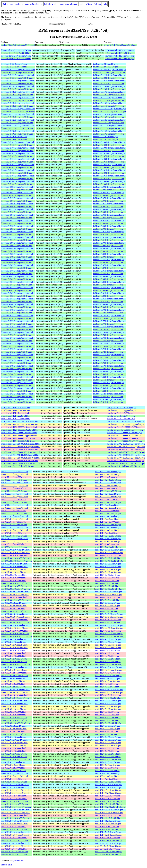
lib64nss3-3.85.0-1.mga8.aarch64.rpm (108, 276)
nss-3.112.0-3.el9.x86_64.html (14, 734)
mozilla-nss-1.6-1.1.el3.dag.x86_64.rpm (123, 466)
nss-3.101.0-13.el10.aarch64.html (15, 785)
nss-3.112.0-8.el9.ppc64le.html (14, 606)
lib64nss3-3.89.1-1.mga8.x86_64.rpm (108, 251)
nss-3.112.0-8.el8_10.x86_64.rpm (109, 622)
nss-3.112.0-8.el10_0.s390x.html (15, 555)
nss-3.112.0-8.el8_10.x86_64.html (15, 622)
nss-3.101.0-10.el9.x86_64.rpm (108, 829)
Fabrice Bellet (7, 865)
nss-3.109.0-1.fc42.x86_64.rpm (108, 782)
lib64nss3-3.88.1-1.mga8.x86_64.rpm (108, 262)
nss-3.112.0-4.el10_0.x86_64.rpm (109, 634)
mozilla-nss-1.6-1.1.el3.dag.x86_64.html (18, 466)
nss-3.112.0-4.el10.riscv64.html (14, 650)
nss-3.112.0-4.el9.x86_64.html (14, 687)
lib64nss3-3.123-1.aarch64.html (14, 64)
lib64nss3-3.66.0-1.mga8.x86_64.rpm (108, 380)
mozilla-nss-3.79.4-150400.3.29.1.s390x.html (20, 461)
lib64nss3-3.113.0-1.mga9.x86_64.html (17, 117)
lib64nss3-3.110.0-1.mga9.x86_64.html (17, 134)
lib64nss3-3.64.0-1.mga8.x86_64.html (17, 385)
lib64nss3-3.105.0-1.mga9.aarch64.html (18, 165)
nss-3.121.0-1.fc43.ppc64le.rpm (108, 519)
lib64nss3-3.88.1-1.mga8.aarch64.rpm (108, 260)
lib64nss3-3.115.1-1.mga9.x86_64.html (17, 106)
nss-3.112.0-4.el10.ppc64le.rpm (108, 645)
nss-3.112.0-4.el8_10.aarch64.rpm (109, 690)
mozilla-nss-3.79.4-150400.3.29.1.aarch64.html (21, 455)
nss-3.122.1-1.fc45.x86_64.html (14, 480)
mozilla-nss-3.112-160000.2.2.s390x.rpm (124, 438)
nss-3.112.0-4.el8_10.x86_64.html (15, 698)
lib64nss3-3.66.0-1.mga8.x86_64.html (17, 380)
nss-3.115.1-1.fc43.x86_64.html (14, 547)
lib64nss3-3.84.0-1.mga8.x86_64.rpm (108, 285)
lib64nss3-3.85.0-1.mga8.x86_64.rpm (108, 279)
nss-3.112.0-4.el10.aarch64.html (14, 639)
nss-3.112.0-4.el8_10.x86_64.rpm (109, 698)
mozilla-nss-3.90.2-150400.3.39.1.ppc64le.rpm (126, 447)
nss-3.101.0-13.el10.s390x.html (14, 796)
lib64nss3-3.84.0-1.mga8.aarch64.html (17, 282)
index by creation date (69, 4)
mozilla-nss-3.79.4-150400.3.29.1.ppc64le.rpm (126, 458)
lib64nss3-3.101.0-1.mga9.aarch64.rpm (109, 176)
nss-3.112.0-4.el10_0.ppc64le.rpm (109, 628)
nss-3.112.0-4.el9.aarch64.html (14, 678)
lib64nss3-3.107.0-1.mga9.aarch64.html (18, 153)
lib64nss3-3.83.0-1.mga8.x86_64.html (17, 290)
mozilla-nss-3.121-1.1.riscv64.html (16, 419)
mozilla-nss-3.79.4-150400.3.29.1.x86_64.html (21, 463)
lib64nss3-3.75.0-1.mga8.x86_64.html (17, 335)
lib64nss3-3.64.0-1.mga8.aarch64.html (17, 383)
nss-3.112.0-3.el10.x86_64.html (14, 718)
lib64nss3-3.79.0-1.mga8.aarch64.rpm (108, 310)
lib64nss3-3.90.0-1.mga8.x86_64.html (17, 246)
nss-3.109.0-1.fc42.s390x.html (14, 779)
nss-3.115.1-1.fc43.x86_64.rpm (108, 547)
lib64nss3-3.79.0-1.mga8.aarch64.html (17, 310)
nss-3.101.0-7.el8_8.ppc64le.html (15, 835)
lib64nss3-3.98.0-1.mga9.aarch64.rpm (108, 193)
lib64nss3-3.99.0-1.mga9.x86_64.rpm (108, 190)
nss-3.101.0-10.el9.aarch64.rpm (108, 821)
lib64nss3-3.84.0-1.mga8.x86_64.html (17, 285)
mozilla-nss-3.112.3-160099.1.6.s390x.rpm (125, 427)
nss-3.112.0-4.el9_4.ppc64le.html (15, 670)
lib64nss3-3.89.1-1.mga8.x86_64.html (17, 251)
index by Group (16, 4)
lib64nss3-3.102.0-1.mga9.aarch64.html (18, 170)
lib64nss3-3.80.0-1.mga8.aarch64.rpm (108, 304)
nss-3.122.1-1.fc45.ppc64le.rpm (108, 474)
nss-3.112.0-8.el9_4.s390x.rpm (108, 597)
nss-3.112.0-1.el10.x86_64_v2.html (16, 759)
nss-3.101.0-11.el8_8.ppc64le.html (15, 813)
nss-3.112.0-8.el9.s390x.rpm (107, 609)
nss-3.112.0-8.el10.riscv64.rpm (108, 575)
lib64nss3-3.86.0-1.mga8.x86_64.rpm (108, 274)
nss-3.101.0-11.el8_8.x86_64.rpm (109, 818)
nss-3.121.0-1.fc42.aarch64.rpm (108, 527)
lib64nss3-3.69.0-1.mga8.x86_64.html (17, 369)
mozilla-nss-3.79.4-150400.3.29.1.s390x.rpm (125, 461)
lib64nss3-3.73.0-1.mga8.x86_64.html (17, 346)
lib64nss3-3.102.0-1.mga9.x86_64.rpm (109, 173)
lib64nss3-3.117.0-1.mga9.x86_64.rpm (109, 100)
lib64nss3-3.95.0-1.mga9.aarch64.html (17, 209)
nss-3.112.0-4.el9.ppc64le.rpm (107, 681)
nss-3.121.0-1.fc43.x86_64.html (14, 525)
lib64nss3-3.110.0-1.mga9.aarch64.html (18, 131)
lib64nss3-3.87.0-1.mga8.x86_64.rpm (108, 268)
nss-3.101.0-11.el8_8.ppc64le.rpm (109, 813)
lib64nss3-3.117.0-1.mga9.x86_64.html (17, 100)
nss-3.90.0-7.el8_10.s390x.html (14, 849)
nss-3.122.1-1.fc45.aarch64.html (15, 472)
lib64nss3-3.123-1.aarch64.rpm (105, 64)
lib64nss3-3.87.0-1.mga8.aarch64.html (17, 265)
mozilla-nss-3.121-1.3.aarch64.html (16, 408)
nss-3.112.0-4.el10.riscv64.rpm (108, 650)
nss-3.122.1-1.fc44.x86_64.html (14, 491)
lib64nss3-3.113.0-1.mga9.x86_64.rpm (109, 117)
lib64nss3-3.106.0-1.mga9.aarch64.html (18, 159)
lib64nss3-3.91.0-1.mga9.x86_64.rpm (108, 234)
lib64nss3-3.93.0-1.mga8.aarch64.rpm (108, 226)
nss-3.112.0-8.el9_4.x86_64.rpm (108, 600)
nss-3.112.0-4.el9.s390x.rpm (107, 684)
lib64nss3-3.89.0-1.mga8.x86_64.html (17, 257)
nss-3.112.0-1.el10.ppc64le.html (14, 743)
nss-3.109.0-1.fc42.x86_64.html (14, 782)
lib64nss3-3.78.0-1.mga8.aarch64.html (17, 316)
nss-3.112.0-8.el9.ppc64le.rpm (107, 606)
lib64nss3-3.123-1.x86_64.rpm (105, 67)
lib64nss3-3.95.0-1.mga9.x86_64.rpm (108, 212)
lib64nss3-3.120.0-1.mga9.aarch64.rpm (109, 86)
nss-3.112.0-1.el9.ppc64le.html (14, 765)
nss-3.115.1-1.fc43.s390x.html (14, 544)
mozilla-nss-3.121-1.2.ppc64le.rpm (121, 410)
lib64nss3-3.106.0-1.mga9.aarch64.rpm (109, 159)
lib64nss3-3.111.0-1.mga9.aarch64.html (18, 125)
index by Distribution (33, 4)
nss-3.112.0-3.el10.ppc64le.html (14, 706)
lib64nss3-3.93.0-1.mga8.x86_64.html (17, 229)
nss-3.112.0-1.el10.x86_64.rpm (108, 754)
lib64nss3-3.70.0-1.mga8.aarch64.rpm (108, 360)
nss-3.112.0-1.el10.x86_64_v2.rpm (109, 759)
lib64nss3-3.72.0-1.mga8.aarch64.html (17, 349)
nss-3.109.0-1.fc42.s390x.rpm (107, 779)
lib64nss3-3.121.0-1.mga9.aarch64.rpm (109, 81)
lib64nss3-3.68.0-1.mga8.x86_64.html (17, 374)
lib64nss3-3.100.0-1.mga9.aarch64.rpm (109, 181)
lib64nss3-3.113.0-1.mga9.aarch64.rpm (109, 114)
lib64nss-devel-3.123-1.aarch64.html (16, 50)
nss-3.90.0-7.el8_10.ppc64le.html (15, 846)
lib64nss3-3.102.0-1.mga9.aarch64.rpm (109, 170)
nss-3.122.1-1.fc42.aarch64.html (15, 505)
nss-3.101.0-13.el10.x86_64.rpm (108, 801)
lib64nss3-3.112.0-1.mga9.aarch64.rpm (109, 120)
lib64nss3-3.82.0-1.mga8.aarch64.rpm (108, 293)
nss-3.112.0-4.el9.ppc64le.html (14, 681)
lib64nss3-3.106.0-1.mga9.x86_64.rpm (109, 162)
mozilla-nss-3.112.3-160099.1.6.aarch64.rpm (125, 421)
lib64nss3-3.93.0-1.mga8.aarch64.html (17, 226)
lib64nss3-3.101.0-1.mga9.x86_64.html (17, 179)
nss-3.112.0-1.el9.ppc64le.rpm (107, 765)
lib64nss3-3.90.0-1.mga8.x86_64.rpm (108, 246)
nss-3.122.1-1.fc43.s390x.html (14, 499)
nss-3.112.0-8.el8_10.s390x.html (15, 620)
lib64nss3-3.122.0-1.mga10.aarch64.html (18, 70)
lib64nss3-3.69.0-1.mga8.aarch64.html (17, 366)
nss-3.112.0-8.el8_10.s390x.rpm (108, 620)
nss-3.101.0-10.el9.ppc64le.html (15, 824)
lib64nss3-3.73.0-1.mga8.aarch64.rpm (108, 343)
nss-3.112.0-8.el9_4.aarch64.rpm (108, 592)
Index (5, 4)
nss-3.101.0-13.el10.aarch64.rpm (109, 785)
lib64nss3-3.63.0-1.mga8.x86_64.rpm (108, 391)
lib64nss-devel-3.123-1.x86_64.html (16, 53)
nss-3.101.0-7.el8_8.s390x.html (14, 838)
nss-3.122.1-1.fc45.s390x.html (14, 477)
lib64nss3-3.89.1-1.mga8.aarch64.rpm (108, 248)
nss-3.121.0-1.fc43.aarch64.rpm (108, 516)
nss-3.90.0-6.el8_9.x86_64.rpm (108, 854)
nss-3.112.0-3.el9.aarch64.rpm (107, 726)
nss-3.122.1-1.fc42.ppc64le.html (15, 508)
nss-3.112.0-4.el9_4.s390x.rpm (108, 673)
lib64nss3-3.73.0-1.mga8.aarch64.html (17, 343)
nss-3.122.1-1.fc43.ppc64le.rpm (108, 497)
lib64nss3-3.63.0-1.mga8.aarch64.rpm (108, 388)
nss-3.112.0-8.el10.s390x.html (14, 578)
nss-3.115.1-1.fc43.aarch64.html (15, 539)
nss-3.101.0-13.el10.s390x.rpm (108, 796)
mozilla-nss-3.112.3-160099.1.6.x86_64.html (20, 430)
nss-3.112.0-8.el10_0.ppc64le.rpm (109, 553)
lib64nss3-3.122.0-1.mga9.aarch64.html (18, 75)
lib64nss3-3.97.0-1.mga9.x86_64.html (17, 201)
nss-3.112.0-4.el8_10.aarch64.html (15, 690)
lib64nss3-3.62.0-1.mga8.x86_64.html (17, 397)
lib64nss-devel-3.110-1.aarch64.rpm (120, 56)
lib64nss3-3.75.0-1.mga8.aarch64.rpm (108, 332)
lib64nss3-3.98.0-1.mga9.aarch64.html (17, 193)
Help (105, 4)
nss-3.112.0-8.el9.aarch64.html (14, 603)
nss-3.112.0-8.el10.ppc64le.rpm (108, 569)
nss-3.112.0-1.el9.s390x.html (13, 768)
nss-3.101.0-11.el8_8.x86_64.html (15, 818)
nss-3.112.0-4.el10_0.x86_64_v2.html (17, 636)
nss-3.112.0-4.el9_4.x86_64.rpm (108, 676)
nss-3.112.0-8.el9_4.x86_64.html (15, 600)
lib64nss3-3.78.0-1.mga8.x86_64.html (17, 318)
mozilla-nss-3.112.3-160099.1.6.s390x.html (19, 427)
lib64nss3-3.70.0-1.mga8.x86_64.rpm (108, 363)
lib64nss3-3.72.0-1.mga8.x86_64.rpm (108, 352)
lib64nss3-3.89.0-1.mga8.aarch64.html (17, 254)
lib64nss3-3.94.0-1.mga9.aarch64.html (17, 215)
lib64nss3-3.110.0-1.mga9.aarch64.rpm (109, 131)
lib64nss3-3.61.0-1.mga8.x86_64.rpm (108, 402)
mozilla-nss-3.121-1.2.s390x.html (15, 413)
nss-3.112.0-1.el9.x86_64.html (14, 771)
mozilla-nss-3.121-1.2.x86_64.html (16, 416)
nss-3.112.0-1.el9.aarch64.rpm (107, 762)
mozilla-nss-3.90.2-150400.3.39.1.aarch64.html (21, 444)
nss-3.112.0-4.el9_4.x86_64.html (15, 676)
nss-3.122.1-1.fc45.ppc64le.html (15, 474)
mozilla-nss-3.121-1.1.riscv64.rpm (121, 419)
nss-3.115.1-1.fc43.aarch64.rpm (108, 539)
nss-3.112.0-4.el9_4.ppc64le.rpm (108, 670)
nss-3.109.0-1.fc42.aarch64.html (15, 773)
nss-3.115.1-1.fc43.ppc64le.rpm (108, 541)
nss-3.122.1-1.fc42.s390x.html (14, 511)
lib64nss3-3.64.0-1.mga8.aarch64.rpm (108, 383)
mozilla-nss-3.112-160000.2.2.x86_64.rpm (124, 441)
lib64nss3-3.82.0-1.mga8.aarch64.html (17, 293)
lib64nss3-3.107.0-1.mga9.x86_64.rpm (109, 156)
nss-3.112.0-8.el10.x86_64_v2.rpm (109, 589)
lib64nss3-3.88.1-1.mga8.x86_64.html (17, 262)
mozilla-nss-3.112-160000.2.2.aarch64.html (19, 433)
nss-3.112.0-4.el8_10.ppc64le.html (15, 692)
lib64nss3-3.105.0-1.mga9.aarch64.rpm (109, 165)
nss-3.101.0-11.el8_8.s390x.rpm (108, 815)
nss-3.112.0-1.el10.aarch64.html (14, 737)
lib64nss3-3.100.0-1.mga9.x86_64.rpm (109, 184)
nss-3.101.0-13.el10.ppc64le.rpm (109, 790)
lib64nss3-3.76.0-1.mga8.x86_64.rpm (108, 330)
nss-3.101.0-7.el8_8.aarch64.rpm (109, 832)
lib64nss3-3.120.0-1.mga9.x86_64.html (17, 89)
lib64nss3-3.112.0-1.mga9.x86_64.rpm (109, 123)
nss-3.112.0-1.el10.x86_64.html (14, 754)
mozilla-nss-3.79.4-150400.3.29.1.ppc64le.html (21, 458)
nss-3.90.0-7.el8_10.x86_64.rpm (108, 852)
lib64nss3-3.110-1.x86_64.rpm (105, 139)
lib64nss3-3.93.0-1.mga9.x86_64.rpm (108, 223)
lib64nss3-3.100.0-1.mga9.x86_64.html (17, 184)
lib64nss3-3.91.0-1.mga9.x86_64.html (17, 234)
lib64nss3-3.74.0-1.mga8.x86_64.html (17, 341)
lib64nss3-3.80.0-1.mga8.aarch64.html (17, 304)
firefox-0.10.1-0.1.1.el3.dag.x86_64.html (18, 45)
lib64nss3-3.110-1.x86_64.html (14, 139)
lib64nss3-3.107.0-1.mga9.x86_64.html (17, 156)
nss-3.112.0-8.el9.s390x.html (13, 609)
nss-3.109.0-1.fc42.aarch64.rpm (108, 773)
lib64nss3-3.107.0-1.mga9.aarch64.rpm (109, 153)
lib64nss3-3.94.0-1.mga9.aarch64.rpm (108, 215)
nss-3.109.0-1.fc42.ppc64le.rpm (108, 776)
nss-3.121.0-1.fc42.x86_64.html (14, 536)
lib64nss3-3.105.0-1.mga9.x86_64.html (17, 167)
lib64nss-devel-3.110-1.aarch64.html (16, 56)
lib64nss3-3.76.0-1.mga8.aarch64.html (17, 327)
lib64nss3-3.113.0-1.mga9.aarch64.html (18, 114)
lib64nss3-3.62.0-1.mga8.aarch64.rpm (108, 394)
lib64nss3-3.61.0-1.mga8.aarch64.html (17, 399)
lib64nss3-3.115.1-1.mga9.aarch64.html (18, 103)
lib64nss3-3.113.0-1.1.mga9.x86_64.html (18, 111)
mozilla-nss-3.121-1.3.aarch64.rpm (121, 408)
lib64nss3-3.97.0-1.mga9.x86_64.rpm (108, 201)
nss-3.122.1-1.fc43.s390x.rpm (107, 499)
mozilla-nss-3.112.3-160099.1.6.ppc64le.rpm (125, 424)
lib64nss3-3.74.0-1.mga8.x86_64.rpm (108, 341)
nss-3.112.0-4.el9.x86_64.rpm (107, 687)
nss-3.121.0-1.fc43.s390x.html (14, 522)
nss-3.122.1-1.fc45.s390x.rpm (107, 477)
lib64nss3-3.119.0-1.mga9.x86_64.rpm (109, 95)
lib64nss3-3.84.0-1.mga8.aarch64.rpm (108, 282)
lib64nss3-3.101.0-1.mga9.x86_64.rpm (109, 179)
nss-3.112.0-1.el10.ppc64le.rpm (108, 743)
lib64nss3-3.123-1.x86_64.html (14, 67)
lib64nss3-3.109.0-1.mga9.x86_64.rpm (109, 145)
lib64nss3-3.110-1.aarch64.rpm (105, 137)
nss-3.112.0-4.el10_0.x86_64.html (15, 634)
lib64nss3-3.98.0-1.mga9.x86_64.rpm (108, 195)
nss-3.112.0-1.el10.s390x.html (14, 748)
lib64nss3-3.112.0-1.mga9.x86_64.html (17, 123)
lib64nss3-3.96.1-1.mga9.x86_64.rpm (108, 207)
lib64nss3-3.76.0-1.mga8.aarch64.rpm (108, 327)
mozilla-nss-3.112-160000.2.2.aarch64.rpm (125, 433)
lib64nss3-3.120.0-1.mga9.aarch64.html (18, 86)
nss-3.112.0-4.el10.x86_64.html (14, 659)
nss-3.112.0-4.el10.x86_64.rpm (108, 659)
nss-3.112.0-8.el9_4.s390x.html (14, 597)
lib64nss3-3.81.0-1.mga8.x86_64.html (17, 302)
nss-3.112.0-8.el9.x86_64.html (14, 611)
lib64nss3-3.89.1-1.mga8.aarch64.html (17, 248)
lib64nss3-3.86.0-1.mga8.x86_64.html (17, 274)
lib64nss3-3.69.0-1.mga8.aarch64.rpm (108, 366)
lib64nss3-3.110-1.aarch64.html (14, 137)
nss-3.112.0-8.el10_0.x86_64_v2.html (17, 561)
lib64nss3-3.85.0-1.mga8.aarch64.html (17, 276)
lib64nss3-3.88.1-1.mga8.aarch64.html (17, 260)
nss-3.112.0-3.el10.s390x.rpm (107, 712)
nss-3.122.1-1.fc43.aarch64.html (15, 494)
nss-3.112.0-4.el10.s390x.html (14, 653)
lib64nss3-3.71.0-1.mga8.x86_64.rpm (108, 357)
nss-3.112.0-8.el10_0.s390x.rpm (108, 555)
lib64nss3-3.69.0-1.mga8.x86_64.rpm (108, 369)
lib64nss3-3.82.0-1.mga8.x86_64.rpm (108, 296)
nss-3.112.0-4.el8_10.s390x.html (15, 695)
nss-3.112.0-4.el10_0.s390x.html (15, 631)
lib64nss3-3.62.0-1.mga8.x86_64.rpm (108, 397)
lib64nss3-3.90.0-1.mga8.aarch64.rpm (108, 243)
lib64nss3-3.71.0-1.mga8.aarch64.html (17, 355)
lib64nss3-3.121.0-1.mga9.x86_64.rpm (109, 84)
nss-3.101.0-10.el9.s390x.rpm (107, 827)
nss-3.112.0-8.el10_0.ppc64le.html (15, 553)
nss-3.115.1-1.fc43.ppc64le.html (15, 541)
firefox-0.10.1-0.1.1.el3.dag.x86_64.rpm (120, 45)
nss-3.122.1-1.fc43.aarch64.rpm (108, 494)
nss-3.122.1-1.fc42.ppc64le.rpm (108, 508)
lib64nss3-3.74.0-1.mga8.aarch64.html (17, 338)
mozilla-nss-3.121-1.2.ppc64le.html (16, 410)
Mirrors (98, 4)
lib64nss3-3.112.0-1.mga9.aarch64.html (18, 120)
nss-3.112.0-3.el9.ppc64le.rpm (107, 729)
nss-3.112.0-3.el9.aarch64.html (14, 726)
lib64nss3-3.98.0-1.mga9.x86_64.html (17, 195)
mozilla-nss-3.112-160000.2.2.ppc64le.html (19, 435)
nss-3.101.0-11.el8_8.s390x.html (15, 815)
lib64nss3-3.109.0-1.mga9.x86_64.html (17, 145)
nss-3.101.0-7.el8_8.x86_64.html (15, 840)
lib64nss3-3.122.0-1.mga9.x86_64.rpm (109, 78)
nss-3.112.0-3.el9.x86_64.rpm (107, 734)
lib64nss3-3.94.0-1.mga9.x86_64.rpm (108, 218)
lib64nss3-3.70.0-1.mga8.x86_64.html (17, 363)
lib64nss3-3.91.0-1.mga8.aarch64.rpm (108, 237)
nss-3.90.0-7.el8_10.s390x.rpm (108, 849)
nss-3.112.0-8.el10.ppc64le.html (14, 569)
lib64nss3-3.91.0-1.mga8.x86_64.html (17, 240)
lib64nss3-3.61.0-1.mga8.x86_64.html (17, 402)
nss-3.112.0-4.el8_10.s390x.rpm (108, 695)
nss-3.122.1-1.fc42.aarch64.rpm (108, 505)
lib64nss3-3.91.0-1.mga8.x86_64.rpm (108, 240)
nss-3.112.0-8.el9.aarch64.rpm (107, 603)
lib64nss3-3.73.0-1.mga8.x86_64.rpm (108, 346)
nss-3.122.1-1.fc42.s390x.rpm (107, 511)
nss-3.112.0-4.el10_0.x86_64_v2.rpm (110, 636)
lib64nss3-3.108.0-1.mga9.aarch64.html (18, 148)
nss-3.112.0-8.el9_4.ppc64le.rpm (108, 595)
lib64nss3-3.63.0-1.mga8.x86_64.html (17, 391)
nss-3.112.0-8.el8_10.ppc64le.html (15, 617)
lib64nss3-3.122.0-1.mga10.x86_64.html (18, 72)
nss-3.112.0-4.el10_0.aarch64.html (15, 625)
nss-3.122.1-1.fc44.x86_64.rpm (108, 491)
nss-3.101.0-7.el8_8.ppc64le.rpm (109, 835)
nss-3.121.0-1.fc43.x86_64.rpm (108, 525)
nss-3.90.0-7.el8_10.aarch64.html (15, 843)
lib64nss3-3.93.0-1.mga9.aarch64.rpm (108, 220)
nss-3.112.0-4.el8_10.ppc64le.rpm (109, 692)
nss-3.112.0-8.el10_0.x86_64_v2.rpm (110, 561)
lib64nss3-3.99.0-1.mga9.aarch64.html (17, 187)
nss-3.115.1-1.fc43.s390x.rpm (107, 544)
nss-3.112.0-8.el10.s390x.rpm (107, 578)
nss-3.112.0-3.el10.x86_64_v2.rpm (109, 723)
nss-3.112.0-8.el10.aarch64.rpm (108, 564)
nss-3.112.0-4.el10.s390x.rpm (107, 653)
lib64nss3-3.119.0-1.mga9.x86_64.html (17, 95)
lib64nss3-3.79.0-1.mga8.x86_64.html (17, 313)
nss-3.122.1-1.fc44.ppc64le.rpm (108, 486)
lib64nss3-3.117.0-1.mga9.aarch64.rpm (109, 98)
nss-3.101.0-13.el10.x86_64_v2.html (16, 807)
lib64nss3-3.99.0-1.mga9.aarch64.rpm (108, 187)
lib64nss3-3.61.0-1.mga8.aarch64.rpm (108, 399)
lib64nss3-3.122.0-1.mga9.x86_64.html (17, 78)
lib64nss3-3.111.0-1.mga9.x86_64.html (17, 128)
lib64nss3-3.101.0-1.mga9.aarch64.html (18, 176)
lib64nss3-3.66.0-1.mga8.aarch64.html (17, 377)
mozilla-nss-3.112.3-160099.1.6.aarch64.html (20, 421)
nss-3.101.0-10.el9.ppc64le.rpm (108, 824)
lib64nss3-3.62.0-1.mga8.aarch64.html (17, 394)
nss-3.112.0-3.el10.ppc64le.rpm (108, 706)
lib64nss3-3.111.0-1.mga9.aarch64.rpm (109, 125)
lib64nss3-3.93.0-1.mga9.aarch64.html (17, 220)
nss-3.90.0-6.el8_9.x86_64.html (14, 854)
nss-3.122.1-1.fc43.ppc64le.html (15, 497)
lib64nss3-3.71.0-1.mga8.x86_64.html (17, 357)
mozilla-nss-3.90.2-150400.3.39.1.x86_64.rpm (126, 452)
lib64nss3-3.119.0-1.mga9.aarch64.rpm (109, 92)
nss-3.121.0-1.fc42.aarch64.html (15, 527)
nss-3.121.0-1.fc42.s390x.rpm (107, 533)
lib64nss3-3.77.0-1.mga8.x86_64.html (17, 324)
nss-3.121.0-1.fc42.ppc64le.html (15, 530)
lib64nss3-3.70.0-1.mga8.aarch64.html (17, 360)
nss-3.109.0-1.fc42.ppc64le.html (15, 776)
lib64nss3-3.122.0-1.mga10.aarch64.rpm (109, 70)
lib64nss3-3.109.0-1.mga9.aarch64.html (18, 142)
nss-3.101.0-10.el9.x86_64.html (14, 829)
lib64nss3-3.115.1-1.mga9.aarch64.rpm (109, 103)
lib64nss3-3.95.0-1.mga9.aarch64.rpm (108, 209)
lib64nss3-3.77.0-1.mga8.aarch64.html (17, 321)
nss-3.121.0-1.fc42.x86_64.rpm (108, 536)
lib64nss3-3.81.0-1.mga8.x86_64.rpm (108, 302)
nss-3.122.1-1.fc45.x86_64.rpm (108, 480)
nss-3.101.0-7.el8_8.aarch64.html (15, 832)
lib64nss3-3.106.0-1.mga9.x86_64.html (17, 162)
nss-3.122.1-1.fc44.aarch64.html (15, 483)
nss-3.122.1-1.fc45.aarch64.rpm (108, 472)
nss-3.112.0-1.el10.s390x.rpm (107, 748)
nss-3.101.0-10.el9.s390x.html (14, 827)
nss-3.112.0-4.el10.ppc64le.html (14, 645)
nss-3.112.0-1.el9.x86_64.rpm (107, 771)
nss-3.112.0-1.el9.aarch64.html (14, 762)
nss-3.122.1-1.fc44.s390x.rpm (107, 488)
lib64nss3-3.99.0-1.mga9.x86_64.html (17, 190)
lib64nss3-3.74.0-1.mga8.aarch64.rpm (108, 338)
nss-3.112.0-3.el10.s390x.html (14, 712)
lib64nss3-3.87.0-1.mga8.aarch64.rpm (108, 265)
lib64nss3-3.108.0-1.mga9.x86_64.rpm (109, 151)
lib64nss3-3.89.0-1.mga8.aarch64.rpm (108, 254)
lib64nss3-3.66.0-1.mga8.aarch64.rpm (108, 377)
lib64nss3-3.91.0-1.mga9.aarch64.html (17, 232)
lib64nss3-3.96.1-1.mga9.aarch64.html (17, 204)
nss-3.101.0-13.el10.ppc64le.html (15, 790)
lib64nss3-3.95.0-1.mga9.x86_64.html (17, 212)
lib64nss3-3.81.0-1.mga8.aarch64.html (17, 299)
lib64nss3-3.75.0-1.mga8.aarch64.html (17, 332)
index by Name (86, 4)
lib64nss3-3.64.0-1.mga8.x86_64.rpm (108, 385)
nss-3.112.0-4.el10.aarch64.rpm (108, 639)
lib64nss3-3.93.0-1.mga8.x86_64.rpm (108, 229)
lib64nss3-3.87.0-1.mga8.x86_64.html (17, 268)
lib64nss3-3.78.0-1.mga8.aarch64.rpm (108, 316)
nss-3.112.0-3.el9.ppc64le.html (14, 729)
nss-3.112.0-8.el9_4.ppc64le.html (15, 595)
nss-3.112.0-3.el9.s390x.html (13, 731)
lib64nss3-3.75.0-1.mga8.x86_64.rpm (108, 335)
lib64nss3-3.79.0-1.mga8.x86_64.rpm (108, 313)
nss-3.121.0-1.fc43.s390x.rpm (107, 522)
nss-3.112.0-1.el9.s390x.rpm (107, 768)
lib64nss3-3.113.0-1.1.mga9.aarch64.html (18, 109)
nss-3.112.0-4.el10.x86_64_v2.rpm (109, 664)
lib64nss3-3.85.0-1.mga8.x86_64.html (17, 279)
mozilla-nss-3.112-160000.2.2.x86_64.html (19, 441)
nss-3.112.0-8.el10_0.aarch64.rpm (109, 550)
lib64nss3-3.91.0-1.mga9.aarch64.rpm (108, 232)
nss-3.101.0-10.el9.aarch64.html (15, 821)
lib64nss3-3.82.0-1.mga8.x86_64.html (17, 296)
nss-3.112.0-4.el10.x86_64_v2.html (16, 664)
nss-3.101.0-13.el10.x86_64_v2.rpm (110, 807)
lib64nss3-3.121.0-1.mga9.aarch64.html (18, 81)
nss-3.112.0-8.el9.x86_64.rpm (107, 611)
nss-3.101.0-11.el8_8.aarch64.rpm (109, 810)
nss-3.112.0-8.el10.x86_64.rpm (108, 583)
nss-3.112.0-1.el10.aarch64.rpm (108, 737)
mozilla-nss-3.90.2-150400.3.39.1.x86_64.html (21, 452)
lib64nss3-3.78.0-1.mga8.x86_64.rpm (108, 318)
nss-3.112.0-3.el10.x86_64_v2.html (16, 723)
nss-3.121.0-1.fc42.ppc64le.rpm (108, 530)
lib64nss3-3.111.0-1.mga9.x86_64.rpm (108, 128)
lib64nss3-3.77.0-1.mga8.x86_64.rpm (108, 324)
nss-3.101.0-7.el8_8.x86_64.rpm (108, 840)
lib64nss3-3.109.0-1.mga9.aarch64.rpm (109, 142)
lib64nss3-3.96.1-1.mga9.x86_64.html (17, 207)
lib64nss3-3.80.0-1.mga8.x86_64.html (17, 307)
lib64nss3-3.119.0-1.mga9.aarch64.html (18, 92)
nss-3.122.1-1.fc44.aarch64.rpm (108, 483)
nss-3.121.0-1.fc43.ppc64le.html (15, 519)
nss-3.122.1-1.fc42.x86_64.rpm (108, 513)
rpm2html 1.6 (18, 860)
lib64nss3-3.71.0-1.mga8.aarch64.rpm (108, 355)
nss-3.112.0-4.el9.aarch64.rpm (107, 678)
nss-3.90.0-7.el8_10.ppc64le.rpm (109, 846)
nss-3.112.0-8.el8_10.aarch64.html (15, 614)
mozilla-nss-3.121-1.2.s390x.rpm (120, 413)
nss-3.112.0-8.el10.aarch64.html (14, 564)
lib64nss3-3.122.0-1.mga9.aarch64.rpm (109, 75)
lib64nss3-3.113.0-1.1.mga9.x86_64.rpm (109, 111)
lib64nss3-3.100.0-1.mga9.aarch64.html (18, 181)
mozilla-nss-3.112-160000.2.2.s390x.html (18, 438)
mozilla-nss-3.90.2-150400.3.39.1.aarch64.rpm (126, 444)
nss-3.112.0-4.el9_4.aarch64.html (15, 667)
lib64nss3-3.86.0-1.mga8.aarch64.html (17, 271)
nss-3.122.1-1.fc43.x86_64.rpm (108, 502)
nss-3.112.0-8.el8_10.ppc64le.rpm (109, 617)
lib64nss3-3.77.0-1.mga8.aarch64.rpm (108, 321)
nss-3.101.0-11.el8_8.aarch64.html (15, 810)
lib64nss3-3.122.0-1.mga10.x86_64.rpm (109, 72)
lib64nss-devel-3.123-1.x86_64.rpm (119, 53)
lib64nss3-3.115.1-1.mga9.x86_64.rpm (109, 106)
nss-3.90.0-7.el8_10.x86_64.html (15, 852)
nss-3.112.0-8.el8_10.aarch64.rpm (109, 614)
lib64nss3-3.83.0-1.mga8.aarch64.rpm (108, 288)
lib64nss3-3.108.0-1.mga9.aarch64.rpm (109, 148)
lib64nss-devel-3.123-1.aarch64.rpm (120, 50)
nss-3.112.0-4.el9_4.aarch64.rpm (108, 667)
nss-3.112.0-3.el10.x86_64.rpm (108, 718)
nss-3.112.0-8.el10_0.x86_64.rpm (109, 558)
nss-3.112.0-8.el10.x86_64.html (14, 583)
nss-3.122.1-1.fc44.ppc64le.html (15, 486)
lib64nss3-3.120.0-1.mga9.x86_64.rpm (109, 89)
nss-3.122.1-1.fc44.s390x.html (14, 488)
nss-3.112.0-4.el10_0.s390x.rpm (108, 631)
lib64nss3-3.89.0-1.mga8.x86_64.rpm (108, 257)
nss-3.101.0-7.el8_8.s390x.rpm (108, 838)
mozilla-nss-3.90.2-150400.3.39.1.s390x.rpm (125, 449)
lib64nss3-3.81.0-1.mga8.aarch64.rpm (108, 299)
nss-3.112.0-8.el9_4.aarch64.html (15, 592)
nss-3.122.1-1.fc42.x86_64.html (14, 513)
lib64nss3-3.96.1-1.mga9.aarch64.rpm (108, 204)
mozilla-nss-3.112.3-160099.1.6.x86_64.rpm (125, 430)
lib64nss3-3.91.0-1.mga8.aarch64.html (17, 237)
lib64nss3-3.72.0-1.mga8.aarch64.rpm (108, 349)
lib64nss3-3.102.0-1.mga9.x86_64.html (17, 173)
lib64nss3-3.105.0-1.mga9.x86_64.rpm (109, 167)
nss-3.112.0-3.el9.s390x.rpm (107, 731)
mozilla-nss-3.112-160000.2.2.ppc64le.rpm (125, 435)
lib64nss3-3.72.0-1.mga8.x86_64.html (17, 352)
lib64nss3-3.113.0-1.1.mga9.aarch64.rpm (109, 109)
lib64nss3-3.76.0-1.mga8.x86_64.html (17, 330)
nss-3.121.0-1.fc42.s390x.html (14, 533)
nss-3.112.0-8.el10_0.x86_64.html (15, 558)
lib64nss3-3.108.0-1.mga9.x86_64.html (17, 151)
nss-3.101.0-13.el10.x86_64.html (15, 801)
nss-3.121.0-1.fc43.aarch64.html (15, 516)
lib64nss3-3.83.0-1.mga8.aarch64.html (17, 288)
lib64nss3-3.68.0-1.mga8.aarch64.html (17, 371)
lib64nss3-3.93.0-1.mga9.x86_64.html (17, 223)
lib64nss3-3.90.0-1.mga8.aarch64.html (17, 243)
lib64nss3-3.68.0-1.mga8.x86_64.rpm (108, 374)
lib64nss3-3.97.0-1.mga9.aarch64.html (17, 198)
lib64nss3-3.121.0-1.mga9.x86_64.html (17, 84)
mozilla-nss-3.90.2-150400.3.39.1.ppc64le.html (21, 447)
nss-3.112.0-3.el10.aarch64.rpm (108, 701)
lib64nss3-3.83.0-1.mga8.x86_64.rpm (108, 290)
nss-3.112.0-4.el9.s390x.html (13, 684)
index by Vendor (51, 4)
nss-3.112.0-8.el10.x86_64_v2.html (16, 589)
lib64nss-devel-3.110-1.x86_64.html (16, 59)
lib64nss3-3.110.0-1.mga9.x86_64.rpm (109, 134)
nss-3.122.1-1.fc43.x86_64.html (14, 502)
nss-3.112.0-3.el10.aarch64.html (14, 701)
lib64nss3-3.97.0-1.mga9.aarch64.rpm (108, 198)
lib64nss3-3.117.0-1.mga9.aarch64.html (18, 98)
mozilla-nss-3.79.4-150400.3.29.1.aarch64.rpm (126, 455)
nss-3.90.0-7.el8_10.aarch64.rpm (109, 843)
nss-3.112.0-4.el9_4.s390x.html (14, 673)
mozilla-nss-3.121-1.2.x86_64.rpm (121, 416)
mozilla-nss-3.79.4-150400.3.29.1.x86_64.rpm (126, 463)
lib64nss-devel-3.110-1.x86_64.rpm (119, 59)
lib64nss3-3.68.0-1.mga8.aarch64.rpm (108, 371)
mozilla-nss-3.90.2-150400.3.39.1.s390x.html (20, 449)
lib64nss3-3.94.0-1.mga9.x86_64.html (17, 218)
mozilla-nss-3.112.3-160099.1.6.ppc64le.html (20, 424)
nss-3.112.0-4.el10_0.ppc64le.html (15, 628)
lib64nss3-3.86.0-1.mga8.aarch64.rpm (108, 271)
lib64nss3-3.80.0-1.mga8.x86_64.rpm (108, 307)
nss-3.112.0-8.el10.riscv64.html (14, 575)
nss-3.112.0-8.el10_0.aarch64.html (15, 550)
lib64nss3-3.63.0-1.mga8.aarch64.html (17, 388)
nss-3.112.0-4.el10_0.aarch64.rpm (109, 625)
